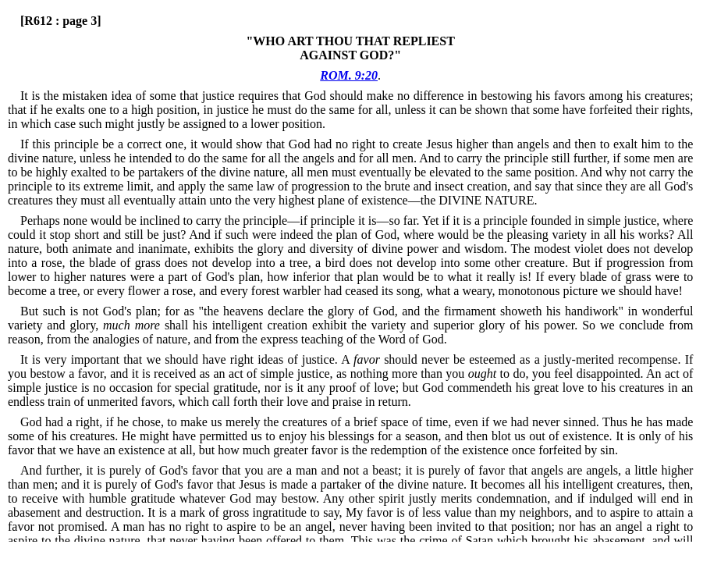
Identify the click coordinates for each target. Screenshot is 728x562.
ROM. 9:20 (349, 75)
